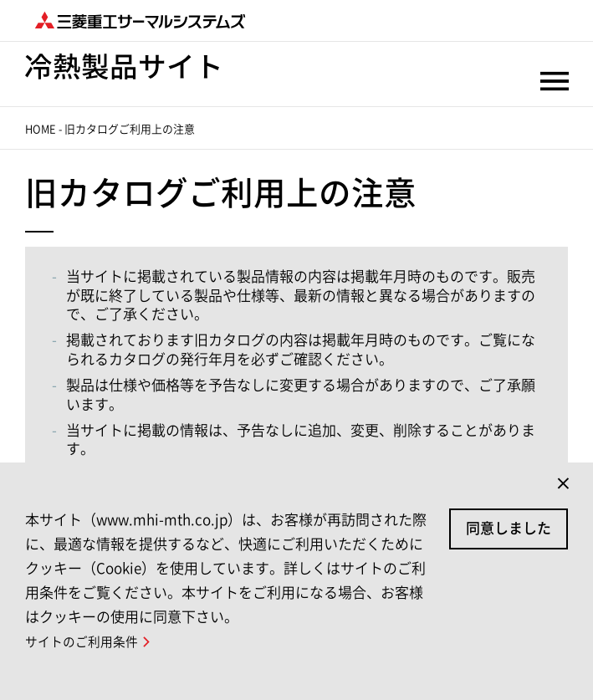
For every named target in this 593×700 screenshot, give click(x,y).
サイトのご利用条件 (82, 642)
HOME (41, 129)
